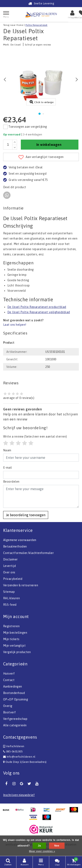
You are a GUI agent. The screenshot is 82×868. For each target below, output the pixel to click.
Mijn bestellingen (15, 633)
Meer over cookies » (42, 851)
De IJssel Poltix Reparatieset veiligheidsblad (39, 312)
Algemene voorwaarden (20, 540)
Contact (9, 680)
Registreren (11, 626)
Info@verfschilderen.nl (19, 757)
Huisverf (9, 674)
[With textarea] (41, 496)
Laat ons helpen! (15, 325)
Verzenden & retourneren (21, 585)
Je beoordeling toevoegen (26, 515)
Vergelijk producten (17, 652)
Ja (39, 846)
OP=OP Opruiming (16, 699)
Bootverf (10, 712)
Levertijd (9, 566)
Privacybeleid (13, 579)
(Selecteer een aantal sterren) (35, 437)
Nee (57, 846)
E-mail (8, 468)
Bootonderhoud (14, 693)
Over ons (9, 572)
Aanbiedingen (13, 686)
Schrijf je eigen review (38, 45)
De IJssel (16, 45)
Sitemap (9, 592)
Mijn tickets (11, 639)
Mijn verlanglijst (14, 646)
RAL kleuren (11, 598)
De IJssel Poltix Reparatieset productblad (37, 307)
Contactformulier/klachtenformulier (28, 553)
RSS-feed (10, 605)
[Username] (41, 458)
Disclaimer (11, 559)
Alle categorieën (15, 725)
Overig (8, 706)
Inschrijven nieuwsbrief (19, 795)
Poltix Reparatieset (36, 25)
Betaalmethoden (15, 546)
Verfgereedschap (15, 719)
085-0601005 (13, 751)
